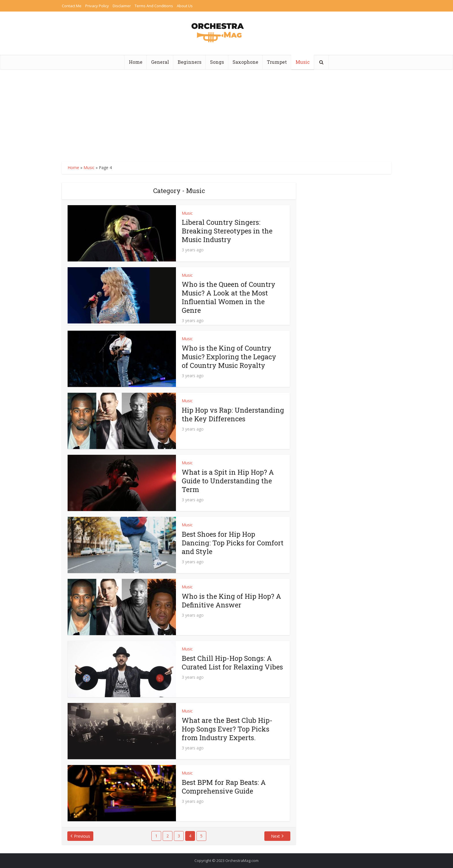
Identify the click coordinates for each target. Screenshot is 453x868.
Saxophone (245, 62)
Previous (82, 836)
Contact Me (72, 6)
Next (275, 836)
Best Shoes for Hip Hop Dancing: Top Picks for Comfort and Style (233, 543)
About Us (185, 6)
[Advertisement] (226, 113)
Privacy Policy (97, 6)
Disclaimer (122, 6)
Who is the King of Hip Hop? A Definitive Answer (232, 601)
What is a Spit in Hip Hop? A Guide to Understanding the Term (229, 481)
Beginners (190, 62)
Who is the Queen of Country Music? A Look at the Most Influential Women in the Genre (229, 297)
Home (136, 62)
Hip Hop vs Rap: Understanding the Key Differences (220, 419)
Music (303, 62)
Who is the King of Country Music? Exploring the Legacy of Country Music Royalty (229, 357)
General (160, 62)
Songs (217, 62)
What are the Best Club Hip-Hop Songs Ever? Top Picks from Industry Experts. (228, 729)
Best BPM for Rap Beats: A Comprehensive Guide (224, 787)
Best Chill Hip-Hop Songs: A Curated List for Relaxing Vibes (233, 663)
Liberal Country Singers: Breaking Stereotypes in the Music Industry (227, 231)
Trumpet (277, 62)
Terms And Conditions (154, 6)
